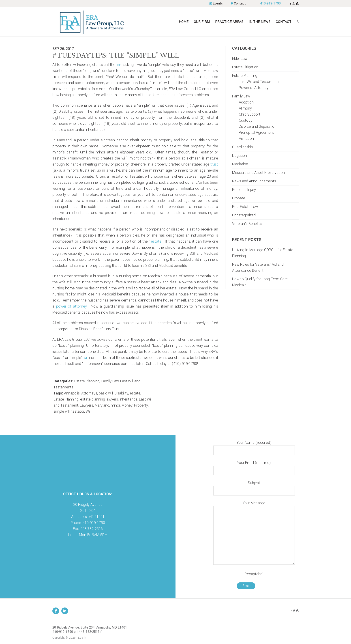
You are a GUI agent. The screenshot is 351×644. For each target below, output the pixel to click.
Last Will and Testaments (259, 82)
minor (115, 405)
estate (156, 241)
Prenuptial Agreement (256, 132)
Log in (82, 638)
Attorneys (89, 393)
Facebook (56, 611)
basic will (106, 393)
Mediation (240, 164)
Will (88, 411)
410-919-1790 (270, 3)
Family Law (110, 381)
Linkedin (65, 611)
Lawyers (87, 405)
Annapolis (72, 393)
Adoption (246, 102)
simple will (62, 411)
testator (78, 411)
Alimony (245, 108)
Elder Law (240, 59)
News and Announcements (254, 181)
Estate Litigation (245, 67)
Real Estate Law (245, 207)
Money (127, 405)
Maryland (102, 405)
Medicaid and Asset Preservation (258, 173)
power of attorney (72, 306)
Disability (121, 393)
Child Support (250, 114)
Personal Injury (244, 190)
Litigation (240, 156)
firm (119, 65)
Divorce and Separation (258, 126)
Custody (246, 120)
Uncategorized (244, 215)
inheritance (128, 399)
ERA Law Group (92, 22)
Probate (239, 198)
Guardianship (243, 147)
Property (141, 405)
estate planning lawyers (99, 399)
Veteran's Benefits (247, 224)
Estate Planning (87, 381)
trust (214, 164)
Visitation (246, 139)
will (86, 358)
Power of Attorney (254, 88)
